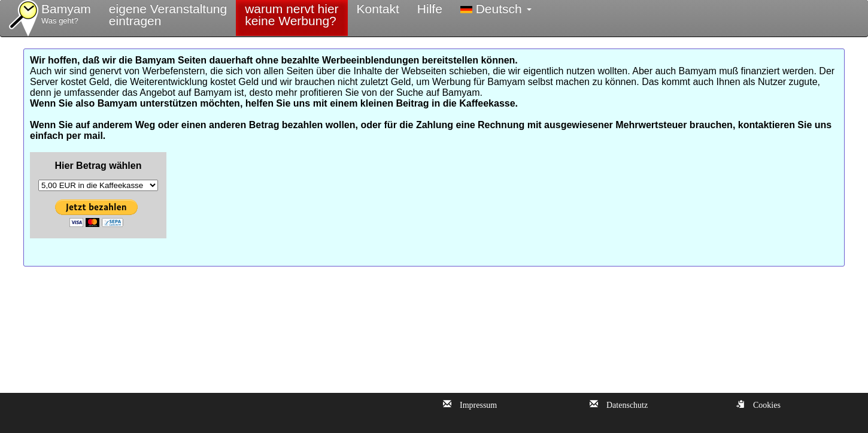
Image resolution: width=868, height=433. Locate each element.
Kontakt (378, 9)
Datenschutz (623, 404)
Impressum (474, 404)
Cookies (763, 404)
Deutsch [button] (496, 9)
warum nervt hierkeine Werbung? (292, 15)
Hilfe (430, 9)
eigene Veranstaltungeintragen (168, 15)
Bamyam (66, 14)
